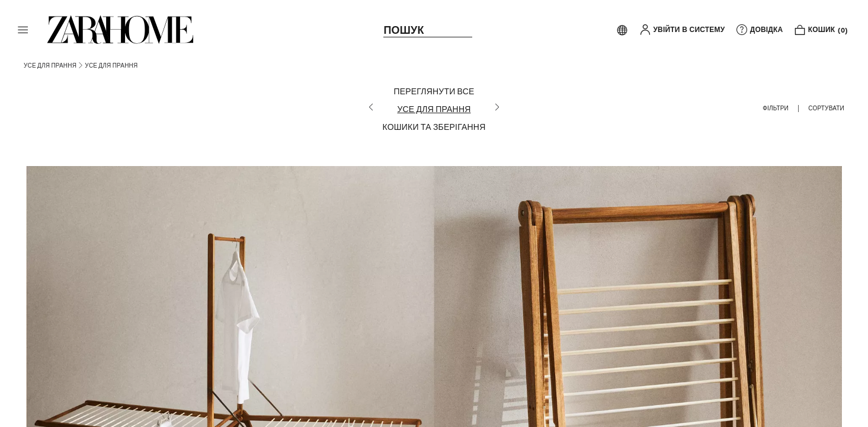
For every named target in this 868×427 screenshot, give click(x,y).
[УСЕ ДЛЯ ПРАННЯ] (434, 109)
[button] (23, 30)
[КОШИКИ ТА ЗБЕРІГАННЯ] (434, 127)
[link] (120, 30)
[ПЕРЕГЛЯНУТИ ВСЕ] (434, 91)
